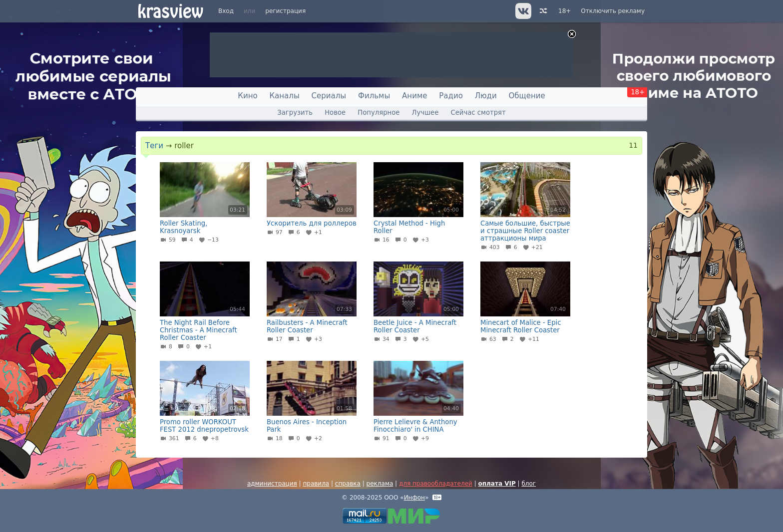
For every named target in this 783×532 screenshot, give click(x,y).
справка (348, 484)
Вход (226, 11)
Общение (527, 96)
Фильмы (374, 96)
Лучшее (425, 113)
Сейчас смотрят (478, 113)
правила (316, 484)
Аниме (414, 96)
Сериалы (329, 96)
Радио (451, 96)
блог (529, 484)
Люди (486, 96)
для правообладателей (436, 484)
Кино (247, 96)
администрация (272, 484)
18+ (565, 11)
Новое (335, 113)
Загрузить (295, 113)
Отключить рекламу (613, 11)
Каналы (284, 96)
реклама (380, 484)
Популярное (379, 113)
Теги (154, 146)
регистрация (285, 11)
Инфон (414, 498)
